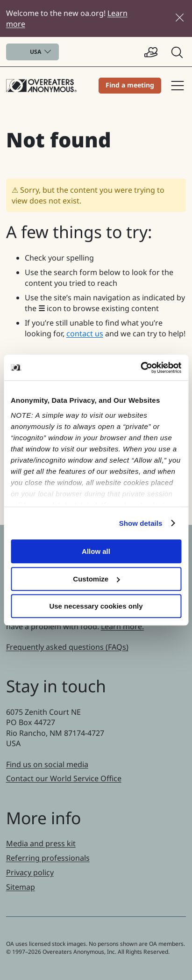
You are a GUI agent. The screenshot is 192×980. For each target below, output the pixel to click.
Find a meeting (130, 85)
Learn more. (122, 626)
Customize (96, 579)
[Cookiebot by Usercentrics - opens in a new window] (140, 368)
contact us (85, 334)
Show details (141, 523)
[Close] (180, 18)
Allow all (96, 551)
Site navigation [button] (178, 86)
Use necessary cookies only (96, 606)
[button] (178, 52)
